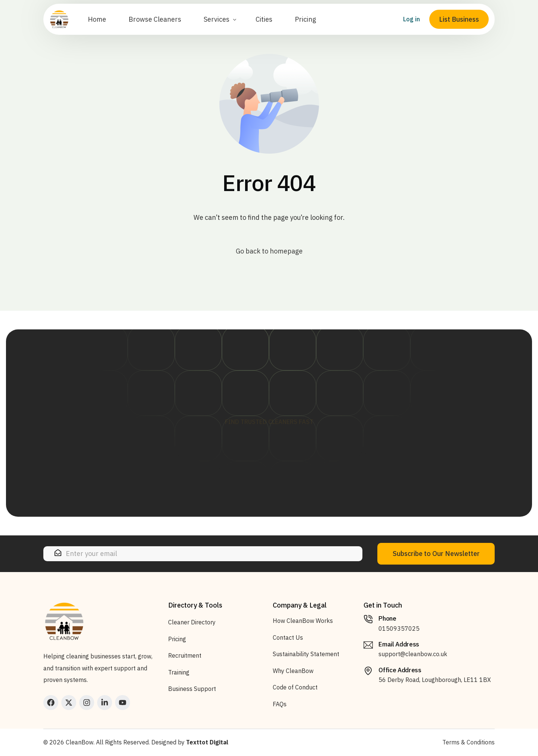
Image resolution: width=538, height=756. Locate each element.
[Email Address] (368, 645)
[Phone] (368, 619)
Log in (408, 27)
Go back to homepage (269, 251)
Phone (387, 618)
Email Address (399, 644)
